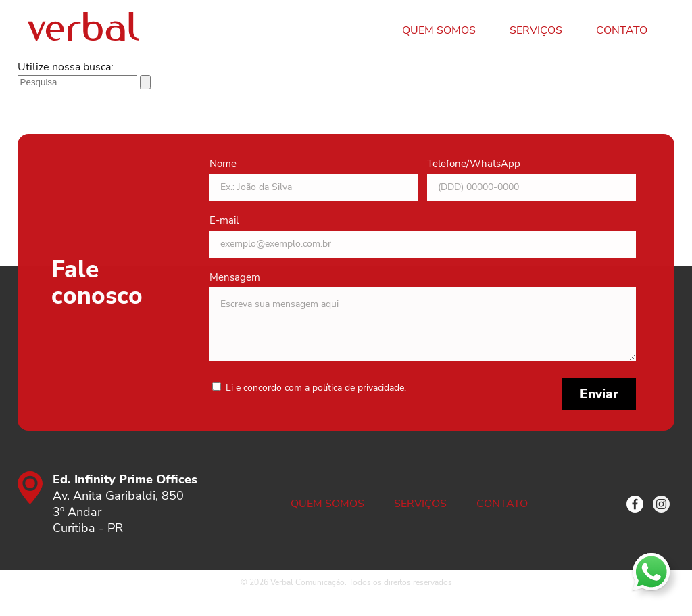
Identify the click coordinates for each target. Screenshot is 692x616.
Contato (622, 30)
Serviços (536, 30)
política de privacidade (358, 388)
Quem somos (439, 30)
